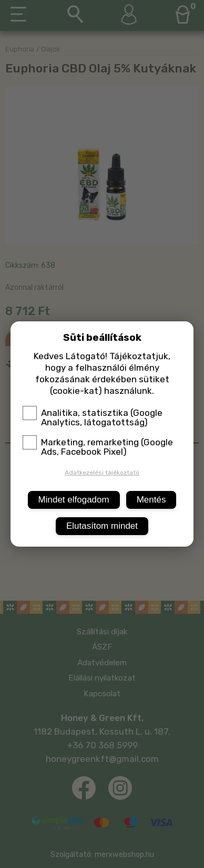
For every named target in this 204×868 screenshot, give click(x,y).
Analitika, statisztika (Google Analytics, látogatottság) (93, 417)
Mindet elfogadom (74, 500)
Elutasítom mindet (102, 526)
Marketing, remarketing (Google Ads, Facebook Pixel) (98, 447)
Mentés (151, 500)
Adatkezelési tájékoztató (102, 473)
